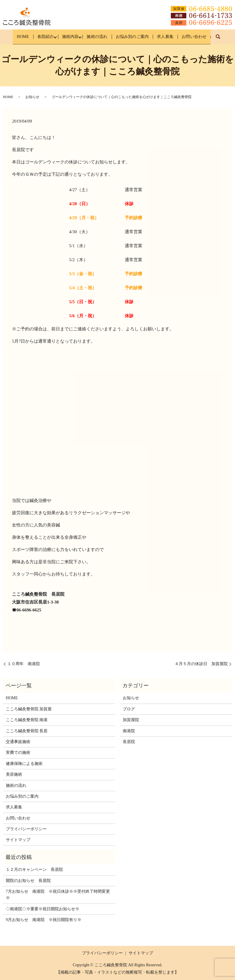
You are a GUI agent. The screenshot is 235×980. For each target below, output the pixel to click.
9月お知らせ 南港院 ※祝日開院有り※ (44, 920)
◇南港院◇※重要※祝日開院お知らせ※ (43, 909)
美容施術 (14, 774)
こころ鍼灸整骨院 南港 (27, 720)
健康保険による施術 (24, 764)
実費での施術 (18, 753)
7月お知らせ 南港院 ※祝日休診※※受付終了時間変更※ (58, 895)
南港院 (129, 731)
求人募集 (167, 37)
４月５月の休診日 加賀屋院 (201, 664)
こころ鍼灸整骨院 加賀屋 (29, 709)
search (224, 40)
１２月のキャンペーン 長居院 (34, 870)
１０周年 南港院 (24, 664)
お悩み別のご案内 (133, 37)
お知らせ (32, 97)
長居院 (129, 742)
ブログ (129, 709)
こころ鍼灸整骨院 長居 (27, 731)
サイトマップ (18, 840)
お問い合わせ (197, 37)
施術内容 (69, 37)
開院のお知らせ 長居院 (28, 881)
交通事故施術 (18, 742)
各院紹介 (43, 37)
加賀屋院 (131, 720)
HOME (19, 37)
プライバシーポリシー (26, 829)
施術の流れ (96, 37)
